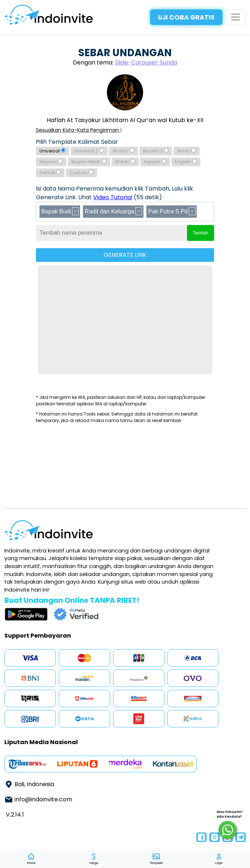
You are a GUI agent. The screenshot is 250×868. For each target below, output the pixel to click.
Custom (82, 173)
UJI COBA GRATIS (186, 17)
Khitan (125, 162)
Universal (53, 151)
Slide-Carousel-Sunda (146, 62)
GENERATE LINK (125, 255)
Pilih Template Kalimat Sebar (77, 142)
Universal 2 (89, 151)
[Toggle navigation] (236, 17)
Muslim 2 (156, 151)
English (186, 162)
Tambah (201, 233)
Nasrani (51, 162)
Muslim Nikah (89, 162)
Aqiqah (155, 162)
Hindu (187, 151)
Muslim (124, 151)
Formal (50, 173)
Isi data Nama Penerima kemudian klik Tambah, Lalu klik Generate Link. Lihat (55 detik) (114, 193)
